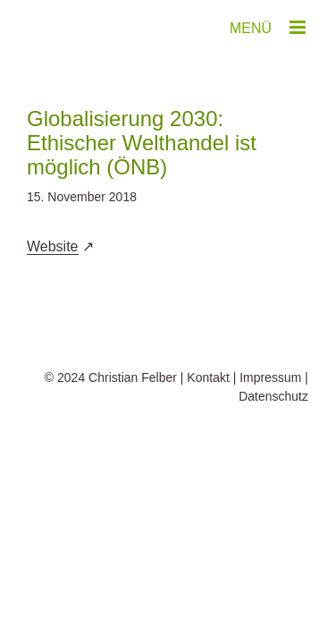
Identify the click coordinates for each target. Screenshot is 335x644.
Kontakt (208, 422)
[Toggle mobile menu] (299, 27)
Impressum (270, 422)
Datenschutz (273, 441)
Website (53, 246)
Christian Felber (133, 422)
